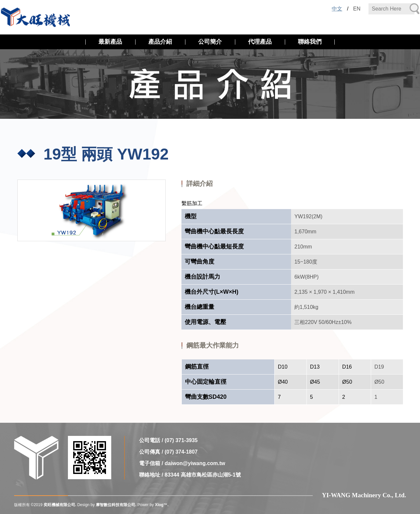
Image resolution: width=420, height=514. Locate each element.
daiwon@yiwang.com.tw (195, 463)
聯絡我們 (310, 42)
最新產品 (110, 42)
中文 (337, 9)
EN (357, 9)
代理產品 (260, 42)
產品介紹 (160, 42)
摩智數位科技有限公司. (116, 505)
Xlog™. (162, 505)
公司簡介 (210, 42)
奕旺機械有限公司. (60, 505)
